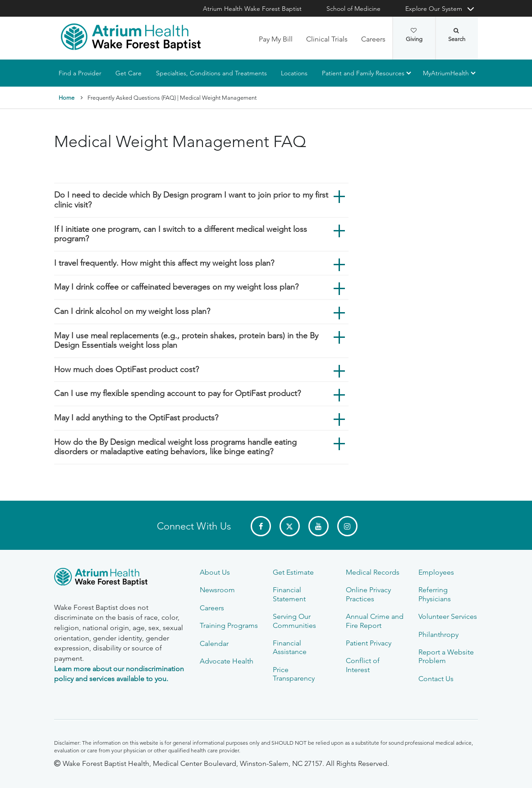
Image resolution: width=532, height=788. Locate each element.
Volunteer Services (448, 616)
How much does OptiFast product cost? (126, 369)
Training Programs (229, 625)
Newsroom (217, 590)
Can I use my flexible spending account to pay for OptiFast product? (177, 393)
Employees (436, 572)
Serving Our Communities (294, 621)
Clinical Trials (327, 39)
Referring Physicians (435, 594)
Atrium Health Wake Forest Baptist (252, 9)
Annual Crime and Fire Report (375, 621)
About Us (215, 572)
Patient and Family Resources (363, 73)
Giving (414, 35)
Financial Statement (289, 594)
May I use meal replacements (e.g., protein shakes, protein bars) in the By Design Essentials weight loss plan (186, 341)
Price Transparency (294, 674)
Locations (294, 73)
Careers (373, 39)
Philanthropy (438, 634)
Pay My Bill (276, 39)
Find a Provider (80, 73)
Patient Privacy (369, 643)
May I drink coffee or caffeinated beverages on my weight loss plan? (176, 287)
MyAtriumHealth (446, 73)
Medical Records (373, 572)
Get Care (128, 73)
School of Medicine (353, 9)
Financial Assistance (290, 647)
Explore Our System (434, 9)
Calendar (214, 643)
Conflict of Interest (363, 665)
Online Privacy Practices (368, 594)
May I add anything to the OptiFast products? (136, 418)
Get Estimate (293, 572)
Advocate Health (227, 661)
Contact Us (436, 679)
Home (66, 98)
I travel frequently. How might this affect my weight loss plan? (164, 263)
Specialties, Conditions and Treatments (211, 73)
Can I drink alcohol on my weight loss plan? (132, 311)
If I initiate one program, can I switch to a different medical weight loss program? (181, 234)
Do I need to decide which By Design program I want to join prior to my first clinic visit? (191, 200)
